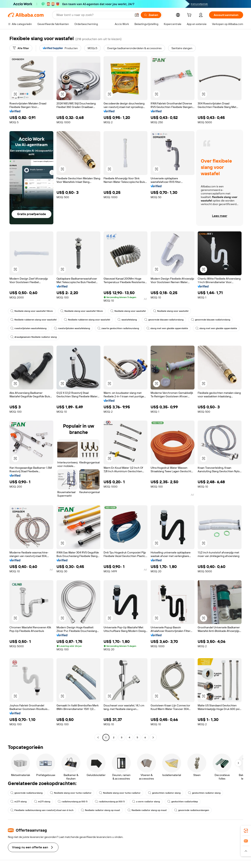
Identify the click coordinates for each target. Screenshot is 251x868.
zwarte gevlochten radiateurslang (118, 328)
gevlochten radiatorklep (183, 802)
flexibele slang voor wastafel (128, 311)
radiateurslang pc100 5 (73, 802)
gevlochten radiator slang (164, 793)
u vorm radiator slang (146, 802)
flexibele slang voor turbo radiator (71, 793)
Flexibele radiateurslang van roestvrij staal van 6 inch (42, 810)
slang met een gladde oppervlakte (167, 328)
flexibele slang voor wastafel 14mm (32, 311)
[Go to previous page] (98, 737)
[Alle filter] (21, 48)
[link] (246, 831)
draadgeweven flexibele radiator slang (34, 337)
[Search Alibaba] (94, 15)
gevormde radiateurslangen (192, 810)
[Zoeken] (151, 15)
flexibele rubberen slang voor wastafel (33, 320)
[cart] (190, 16)
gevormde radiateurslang (26, 793)
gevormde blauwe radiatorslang (164, 320)
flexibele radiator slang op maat (100, 810)
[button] (137, 15)
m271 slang (19, 802)
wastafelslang (127, 320)
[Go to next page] (153, 737)
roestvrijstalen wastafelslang (28, 328)
